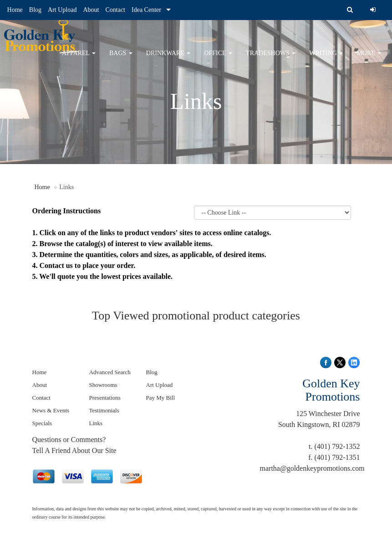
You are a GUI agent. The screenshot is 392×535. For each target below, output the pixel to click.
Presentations (105, 398)
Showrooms (103, 385)
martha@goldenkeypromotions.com (312, 468)
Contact (115, 10)
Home (15, 10)
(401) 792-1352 (337, 446)
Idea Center (146, 10)
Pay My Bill (161, 398)
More (369, 59)
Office (218, 59)
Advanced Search (110, 372)
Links (96, 423)
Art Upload (62, 10)
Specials (42, 423)
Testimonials (104, 410)
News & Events (51, 410)
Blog (35, 10)
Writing (326, 59)
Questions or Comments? (69, 440)
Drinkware (168, 59)
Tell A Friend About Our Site (74, 450)
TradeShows (271, 59)
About (91, 10)
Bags (121, 59)
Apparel (79, 59)
